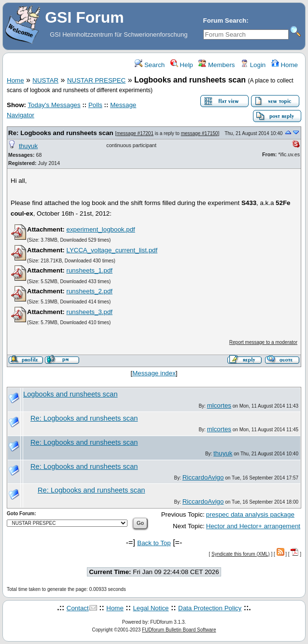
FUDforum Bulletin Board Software (179, 630)
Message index (154, 373)
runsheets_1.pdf (89, 270)
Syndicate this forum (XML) (241, 554)
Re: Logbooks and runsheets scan (61, 133)
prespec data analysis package (250, 514)
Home (285, 65)
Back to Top (154, 543)
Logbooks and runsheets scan (70, 394)
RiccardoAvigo (203, 477)
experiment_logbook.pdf (100, 229)
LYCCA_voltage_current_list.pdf (112, 250)
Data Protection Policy (210, 608)
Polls (95, 105)
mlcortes (219, 405)
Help (182, 65)
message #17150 (200, 133)
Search (150, 65)
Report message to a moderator (263, 342)
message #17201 (135, 133)
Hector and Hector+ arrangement (253, 526)
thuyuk (28, 146)
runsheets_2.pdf (89, 291)
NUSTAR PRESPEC (96, 80)
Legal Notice (151, 608)
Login (253, 65)
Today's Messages (54, 105)
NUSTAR (45, 80)
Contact (78, 608)
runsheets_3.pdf (89, 312)
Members (217, 65)
